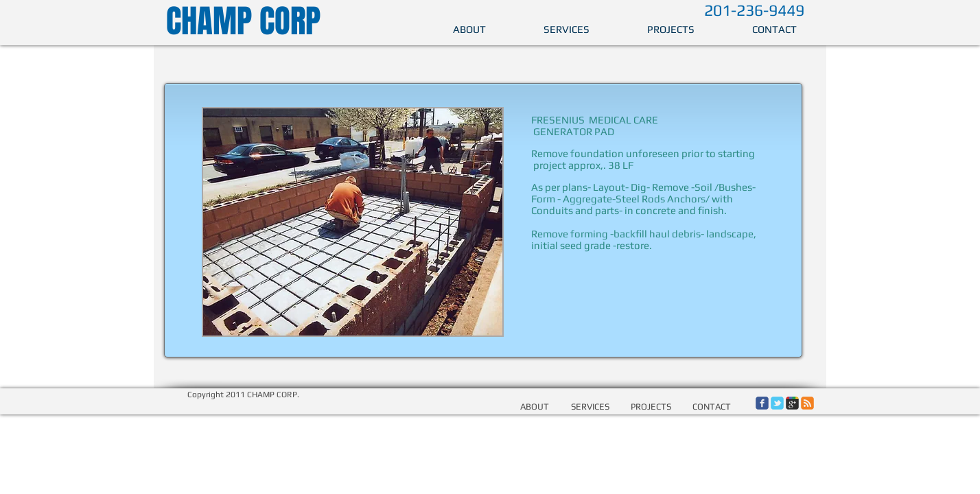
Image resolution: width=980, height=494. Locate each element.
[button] (353, 222)
